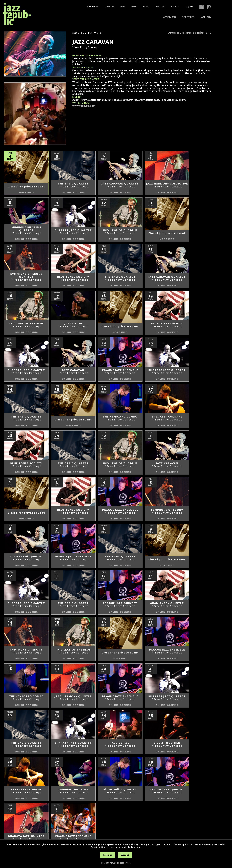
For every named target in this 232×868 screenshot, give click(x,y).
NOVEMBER (169, 17)
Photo (161, 7)
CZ (186, 7)
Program (93, 7)
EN (191, 7)
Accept (125, 855)
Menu (147, 7)
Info (134, 7)
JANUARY (206, 17)
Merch (110, 7)
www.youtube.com (84, 106)
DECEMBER (188, 17)
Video (175, 7)
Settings (107, 855)
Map (123, 7)
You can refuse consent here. (116, 863)
